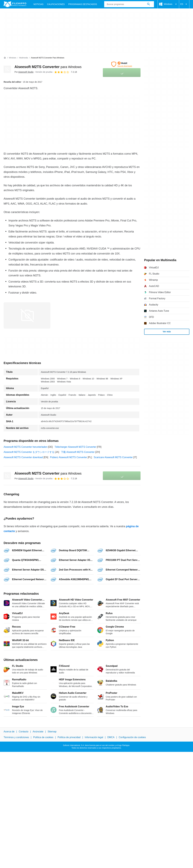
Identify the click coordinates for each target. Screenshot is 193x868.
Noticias (38, 4)
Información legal (94, 737)
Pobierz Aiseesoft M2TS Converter (69, 457)
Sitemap (52, 732)
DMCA (111, 737)
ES (184, 4)
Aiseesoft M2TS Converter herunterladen (26, 447)
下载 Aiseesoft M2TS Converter (78, 452)
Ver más (167, 332)
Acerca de (9, 732)
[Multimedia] (24, 58)
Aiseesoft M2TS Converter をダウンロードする (29, 452)
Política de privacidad (69, 737)
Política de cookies (43, 737)
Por (24, 72)
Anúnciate (38, 732)
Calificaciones (56, 4)
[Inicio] (5, 58)
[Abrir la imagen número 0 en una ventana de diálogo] (27, 315)
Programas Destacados (83, 4)
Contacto (24, 732)
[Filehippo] (15, 4)
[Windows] (13, 58)
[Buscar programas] (149, 4)
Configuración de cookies (132, 737)
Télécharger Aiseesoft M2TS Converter (75, 447)
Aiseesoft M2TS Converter (48, 67)
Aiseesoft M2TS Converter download (23, 457)
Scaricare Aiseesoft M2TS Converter (113, 457)
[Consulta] (129, 4)
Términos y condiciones (16, 737)
